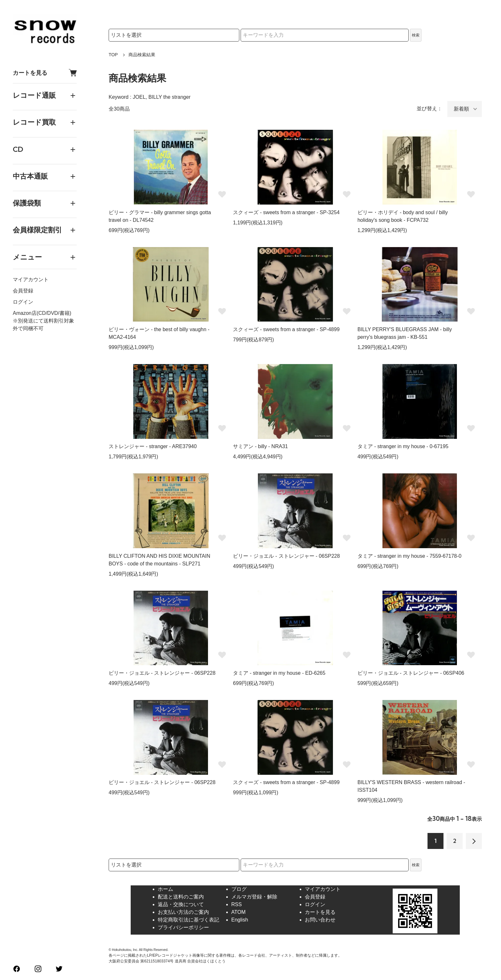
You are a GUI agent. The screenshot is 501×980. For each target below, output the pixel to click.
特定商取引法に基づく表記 (189, 920)
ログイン (23, 302)
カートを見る (45, 73)
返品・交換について (181, 904)
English (240, 920)
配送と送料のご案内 (181, 897)
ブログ (239, 889)
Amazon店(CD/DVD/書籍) (42, 313)
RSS (237, 904)
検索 (416, 35)
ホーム (166, 889)
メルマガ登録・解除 (254, 897)
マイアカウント (31, 280)
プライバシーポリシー (183, 927)
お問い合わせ (320, 920)
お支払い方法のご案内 (183, 912)
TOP (113, 55)
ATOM (239, 912)
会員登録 (23, 291)
